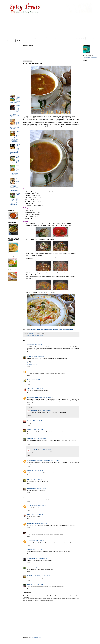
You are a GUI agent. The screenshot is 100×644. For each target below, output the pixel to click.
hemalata (29, 497)
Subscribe (20, 38)
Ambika (29, 345)
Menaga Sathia (31, 523)
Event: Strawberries (32, 364)
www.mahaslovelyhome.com (34, 397)
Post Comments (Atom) (36, 638)
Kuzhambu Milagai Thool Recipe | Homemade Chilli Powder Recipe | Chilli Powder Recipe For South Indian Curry (15, 111)
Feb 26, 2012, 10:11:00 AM (37, 515)
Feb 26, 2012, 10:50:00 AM (41, 523)
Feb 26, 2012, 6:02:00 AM (38, 497)
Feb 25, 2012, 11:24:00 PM (40, 438)
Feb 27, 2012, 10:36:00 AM (43, 576)
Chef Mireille (30, 506)
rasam (41, 336)
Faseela (29, 471)
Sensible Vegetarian (32, 576)
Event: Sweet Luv (31, 363)
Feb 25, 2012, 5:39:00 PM (37, 345)
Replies (30, 408)
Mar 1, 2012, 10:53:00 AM (45, 410)
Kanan (28, 550)
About (14, 38)
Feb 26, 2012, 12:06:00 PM (36, 532)
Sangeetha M (34, 410)
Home (9, 38)
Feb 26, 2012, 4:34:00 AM (40, 488)
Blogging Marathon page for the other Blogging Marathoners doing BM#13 (52, 330)
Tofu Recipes (20, 41)
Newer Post (27, 635)
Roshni (29, 515)
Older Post (76, 635)
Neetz (29, 479)
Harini (29, 421)
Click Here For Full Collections (90, 57)
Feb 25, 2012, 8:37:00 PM (47, 397)
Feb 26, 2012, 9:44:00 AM (40, 506)
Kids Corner (57, 38)
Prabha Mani (30, 438)
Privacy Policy (90, 38)
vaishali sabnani (31, 558)
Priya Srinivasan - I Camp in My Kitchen (37, 460)
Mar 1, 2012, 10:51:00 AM (45, 450)
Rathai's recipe (31, 371)
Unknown (29, 541)
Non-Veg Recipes (47, 38)
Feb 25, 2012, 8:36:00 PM (37, 389)
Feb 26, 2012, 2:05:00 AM (37, 471)
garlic (38, 336)
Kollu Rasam (61, 121)
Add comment (27, 592)
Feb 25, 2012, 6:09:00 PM (38, 356)
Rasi (28, 380)
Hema (28, 430)
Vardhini (29, 356)
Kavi (28, 532)
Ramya (29, 567)
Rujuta (29, 585)
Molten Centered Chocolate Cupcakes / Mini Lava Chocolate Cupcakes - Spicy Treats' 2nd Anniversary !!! (15, 199)
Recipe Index (28, 38)
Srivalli (29, 389)
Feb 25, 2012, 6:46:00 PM (35, 380)
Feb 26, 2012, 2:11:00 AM (36, 479)
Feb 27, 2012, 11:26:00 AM (37, 585)
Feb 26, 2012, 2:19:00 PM (36, 550)
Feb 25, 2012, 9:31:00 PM (36, 421)
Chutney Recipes (80, 38)
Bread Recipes (11, 41)
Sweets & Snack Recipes (68, 38)
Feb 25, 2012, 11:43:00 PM (53, 460)
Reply (28, 352)
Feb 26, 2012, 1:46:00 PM (38, 541)
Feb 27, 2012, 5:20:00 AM (37, 567)
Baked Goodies (37, 38)
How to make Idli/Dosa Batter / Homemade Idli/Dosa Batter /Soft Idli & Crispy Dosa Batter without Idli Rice (15, 184)
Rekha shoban (30, 488)
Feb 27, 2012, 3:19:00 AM (41, 558)
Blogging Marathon (32, 336)
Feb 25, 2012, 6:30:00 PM (41, 371)
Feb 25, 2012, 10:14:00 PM (36, 430)
